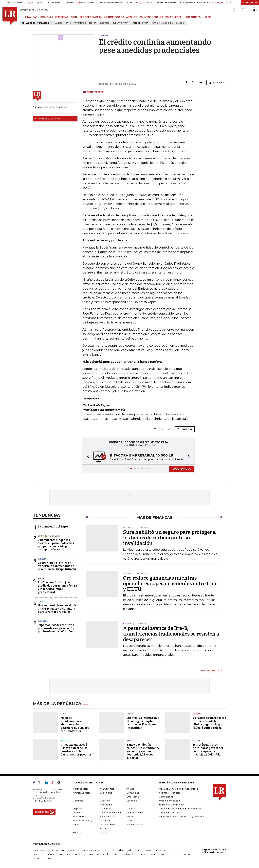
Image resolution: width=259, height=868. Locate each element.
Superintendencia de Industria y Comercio (182, 817)
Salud (130, 714)
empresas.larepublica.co (96, 850)
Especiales (105, 809)
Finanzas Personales (110, 813)
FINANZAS (31, 17)
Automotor (80, 23)
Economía (132, 801)
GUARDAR (216, 83)
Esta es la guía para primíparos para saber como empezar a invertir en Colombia (208, 750)
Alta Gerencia (107, 789)
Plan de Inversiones (162, 23)
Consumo (78, 801)
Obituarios (105, 821)
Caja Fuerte (106, 793)
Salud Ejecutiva (135, 824)
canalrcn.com (109, 854)
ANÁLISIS (132, 17)
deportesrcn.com (42, 858)
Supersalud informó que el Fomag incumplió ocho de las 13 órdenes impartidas (143, 723)
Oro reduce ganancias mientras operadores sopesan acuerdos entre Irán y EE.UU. (170, 584)
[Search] (234, 10)
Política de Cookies (169, 813)
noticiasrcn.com (146, 854)
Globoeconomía (135, 813)
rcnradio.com (127, 854)
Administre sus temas (47, 119)
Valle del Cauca (140, 23)
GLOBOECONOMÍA (90, 17)
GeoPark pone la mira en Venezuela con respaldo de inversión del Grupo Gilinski (57, 566)
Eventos (131, 809)
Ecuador (43, 601)
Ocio (129, 821)
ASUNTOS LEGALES (151, 17)
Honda (93, 23)
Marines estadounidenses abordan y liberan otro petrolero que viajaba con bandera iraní (75, 724)
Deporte (65, 741)
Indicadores (79, 817)
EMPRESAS (62, 17)
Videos (103, 832)
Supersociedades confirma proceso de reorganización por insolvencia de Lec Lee (56, 628)
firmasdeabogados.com (126, 850)
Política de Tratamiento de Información (180, 809)
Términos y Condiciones (172, 805)
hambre (58, 23)
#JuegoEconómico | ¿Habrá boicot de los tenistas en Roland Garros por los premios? (77, 750)
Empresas (78, 809)
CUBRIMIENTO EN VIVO (49, 536)
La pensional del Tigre (53, 527)
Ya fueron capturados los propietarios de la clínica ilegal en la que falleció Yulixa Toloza (209, 723)
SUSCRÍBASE (250, 2)
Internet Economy (83, 821)
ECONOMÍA (46, 17)
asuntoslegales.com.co (45, 850)
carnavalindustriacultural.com (83, 854)
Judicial (197, 714)
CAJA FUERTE (173, 17)
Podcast (77, 824)
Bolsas (42, 579)
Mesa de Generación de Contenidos (178, 789)
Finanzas (77, 813)
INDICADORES (192, 17)
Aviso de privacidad (169, 801)
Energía (42, 559)
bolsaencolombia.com (154, 850)
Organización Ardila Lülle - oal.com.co (214, 851)
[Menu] (23, 17)
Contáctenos (166, 797)
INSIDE (207, 17)
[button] (87, 457)
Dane (68, 23)
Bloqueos (104, 23)
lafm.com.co (165, 854)
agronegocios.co (70, 850)
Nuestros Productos (170, 793)
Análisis (130, 789)
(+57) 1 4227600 (42, 801)
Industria (43, 621)
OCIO (74, 17)
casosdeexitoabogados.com (48, 854)
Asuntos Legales (82, 793)
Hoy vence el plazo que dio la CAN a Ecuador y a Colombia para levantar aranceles (57, 608)
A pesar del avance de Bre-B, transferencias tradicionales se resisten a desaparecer (171, 634)
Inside (130, 817)
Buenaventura (120, 23)
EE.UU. (63, 714)
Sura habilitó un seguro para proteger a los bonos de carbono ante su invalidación (169, 538)
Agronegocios (81, 789)
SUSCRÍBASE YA (182, 469)
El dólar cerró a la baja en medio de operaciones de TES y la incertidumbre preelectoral (57, 587)
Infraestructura (107, 817)
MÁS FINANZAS (210, 670)
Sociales (77, 832)
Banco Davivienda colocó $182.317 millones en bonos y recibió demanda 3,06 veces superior (143, 751)
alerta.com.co (182, 854)
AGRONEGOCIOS (114, 17)
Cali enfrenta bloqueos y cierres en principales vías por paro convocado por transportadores (56, 545)
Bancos (180, 23)
